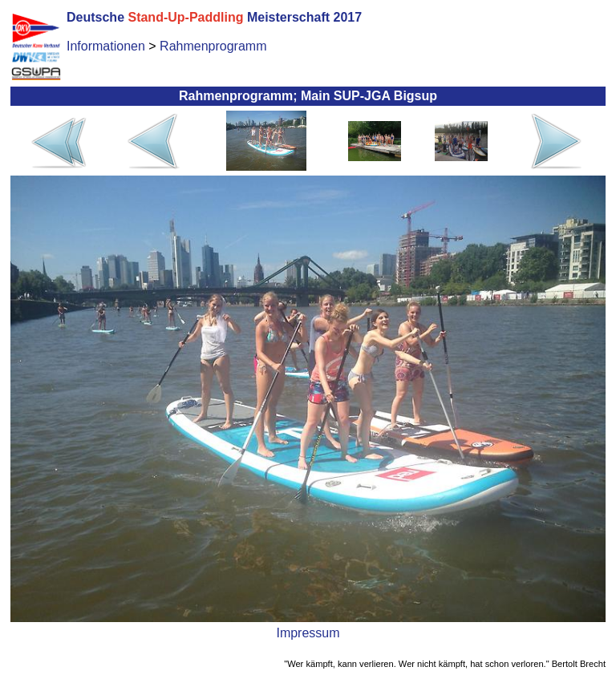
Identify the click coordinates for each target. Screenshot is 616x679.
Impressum (308, 633)
